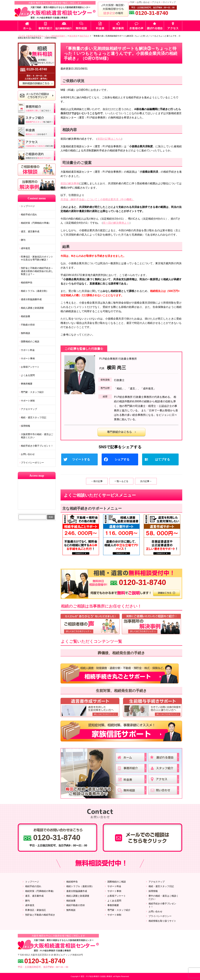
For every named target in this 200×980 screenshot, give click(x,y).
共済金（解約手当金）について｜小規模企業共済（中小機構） (97, 199)
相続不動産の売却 (75, 905)
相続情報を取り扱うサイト (162, 921)
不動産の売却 (28, 325)
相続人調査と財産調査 (32, 308)
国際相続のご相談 (30, 341)
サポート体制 (28, 401)
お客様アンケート (30, 367)
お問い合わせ (143, 2)
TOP (132, 2)
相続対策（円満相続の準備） (36, 223)
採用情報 (25, 426)
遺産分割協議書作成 (31, 299)
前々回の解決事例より (116, 223)
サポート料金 (28, 350)
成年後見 (25, 248)
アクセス (156, 2)
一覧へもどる (121, 481)
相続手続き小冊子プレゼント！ (37, 446)
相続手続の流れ (29, 214)
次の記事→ (146, 481)
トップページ (28, 206)
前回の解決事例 (70, 183)
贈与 (23, 240)
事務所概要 (27, 384)
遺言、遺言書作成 (30, 231)
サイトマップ (169, 2)
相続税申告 (27, 283)
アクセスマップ (29, 409)
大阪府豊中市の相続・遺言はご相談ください (37, 436)
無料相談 (25, 333)
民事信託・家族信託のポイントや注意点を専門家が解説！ (37, 258)
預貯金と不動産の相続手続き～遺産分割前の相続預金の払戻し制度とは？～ (37, 271)
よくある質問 (28, 375)
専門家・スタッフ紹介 (32, 392)
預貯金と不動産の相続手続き (40, 915)
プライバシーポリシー (32, 463)
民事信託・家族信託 (36, 910)
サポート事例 (28, 358)
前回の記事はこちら (109, 139)
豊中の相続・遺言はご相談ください (163, 897)
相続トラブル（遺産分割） (35, 291)
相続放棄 (25, 316)
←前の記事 (97, 481)
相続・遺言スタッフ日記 (34, 417)
